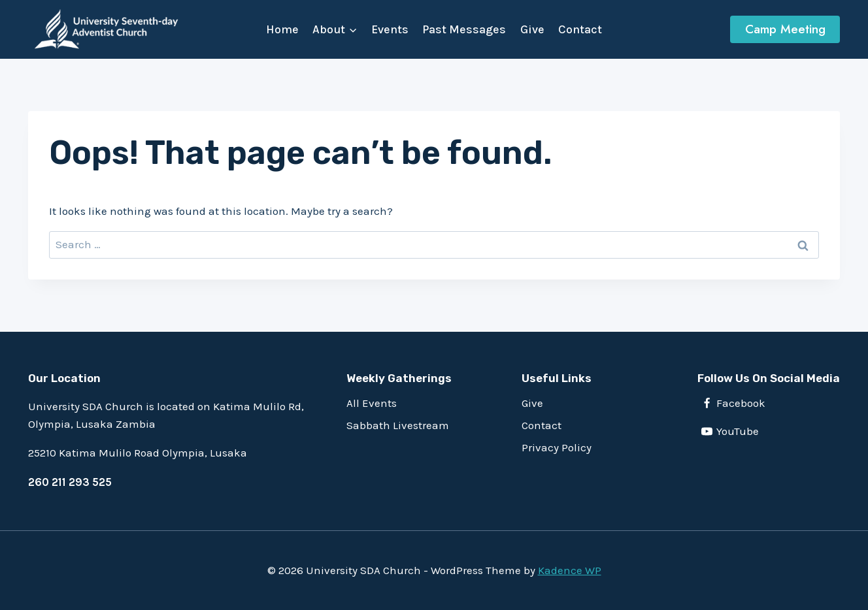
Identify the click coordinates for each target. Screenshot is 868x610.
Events (390, 29)
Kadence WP (570, 570)
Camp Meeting (785, 29)
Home (282, 29)
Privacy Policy (557, 447)
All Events (372, 403)
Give (532, 29)
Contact (580, 29)
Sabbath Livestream (398, 425)
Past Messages (464, 29)
